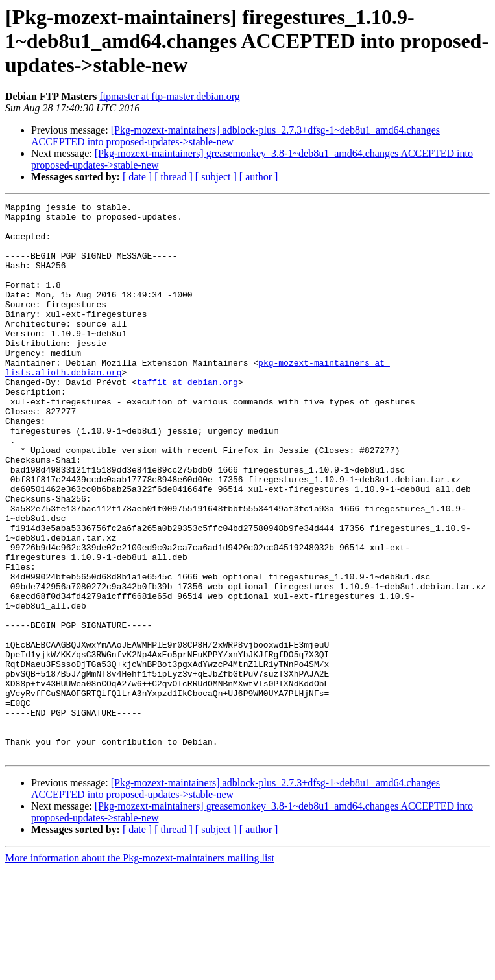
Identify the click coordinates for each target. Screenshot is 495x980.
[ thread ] (174, 177)
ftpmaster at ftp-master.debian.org (170, 96)
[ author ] (259, 177)
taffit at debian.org (187, 419)
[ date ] (137, 177)
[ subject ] (216, 177)
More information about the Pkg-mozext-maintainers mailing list (140, 969)
